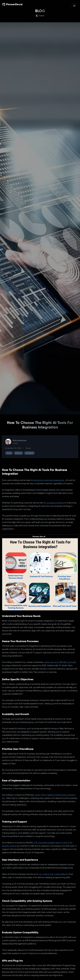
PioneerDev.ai (12, 4)
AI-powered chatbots (54, 503)
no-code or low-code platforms (54, 874)
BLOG (40, 11)
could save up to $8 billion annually (60, 662)
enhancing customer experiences (49, 480)
